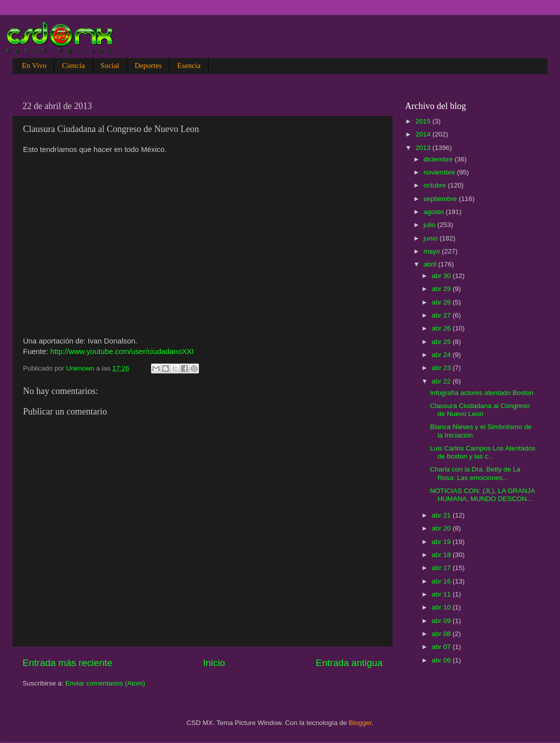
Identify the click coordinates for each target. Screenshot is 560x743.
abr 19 (442, 542)
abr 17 (442, 568)
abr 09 (442, 621)
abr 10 (442, 607)
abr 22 (442, 381)
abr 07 (442, 647)
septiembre (441, 199)
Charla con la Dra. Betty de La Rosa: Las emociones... (475, 473)
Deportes (148, 65)
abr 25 (442, 342)
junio (431, 238)
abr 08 (442, 634)
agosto (434, 212)
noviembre (440, 172)
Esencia (189, 65)
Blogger (360, 723)
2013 (424, 148)
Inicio (214, 663)
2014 (424, 134)
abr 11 (442, 594)
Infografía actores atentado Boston (482, 393)
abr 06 (442, 660)
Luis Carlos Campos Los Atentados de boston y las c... (483, 452)
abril (431, 264)
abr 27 (442, 315)
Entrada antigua (349, 663)
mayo (433, 251)
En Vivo (34, 65)
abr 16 (442, 581)
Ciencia (73, 65)
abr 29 (442, 289)
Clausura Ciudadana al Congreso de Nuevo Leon (480, 410)
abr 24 (442, 355)
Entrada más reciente (67, 663)
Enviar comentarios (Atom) (105, 683)
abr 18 (442, 555)
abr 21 (442, 515)
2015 (424, 121)
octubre (436, 185)
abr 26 (442, 328)
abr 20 (442, 528)
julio (430, 225)
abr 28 (442, 302)
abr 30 (442, 276)
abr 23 (442, 368)
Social (110, 65)
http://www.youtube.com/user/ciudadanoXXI (122, 351)
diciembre (439, 159)
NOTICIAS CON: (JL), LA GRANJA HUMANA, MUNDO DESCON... (482, 495)
